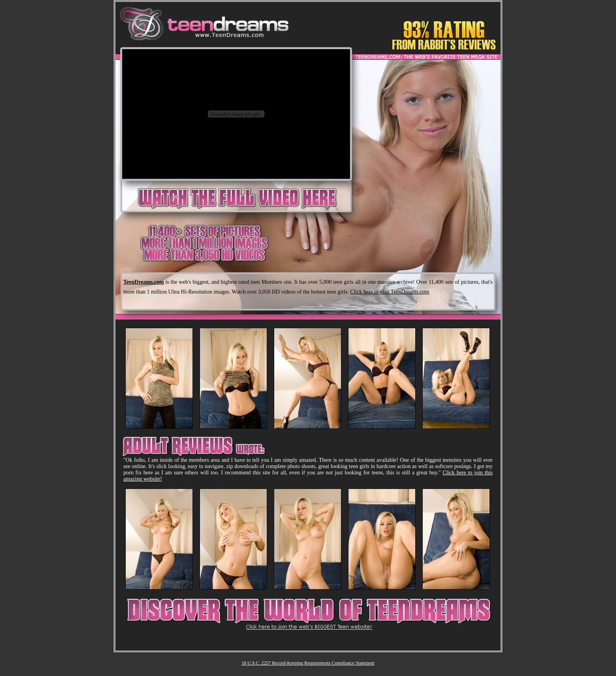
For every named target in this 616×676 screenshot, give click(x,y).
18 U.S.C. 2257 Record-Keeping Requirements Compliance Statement (308, 663)
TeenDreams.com (144, 282)
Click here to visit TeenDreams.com (390, 292)
